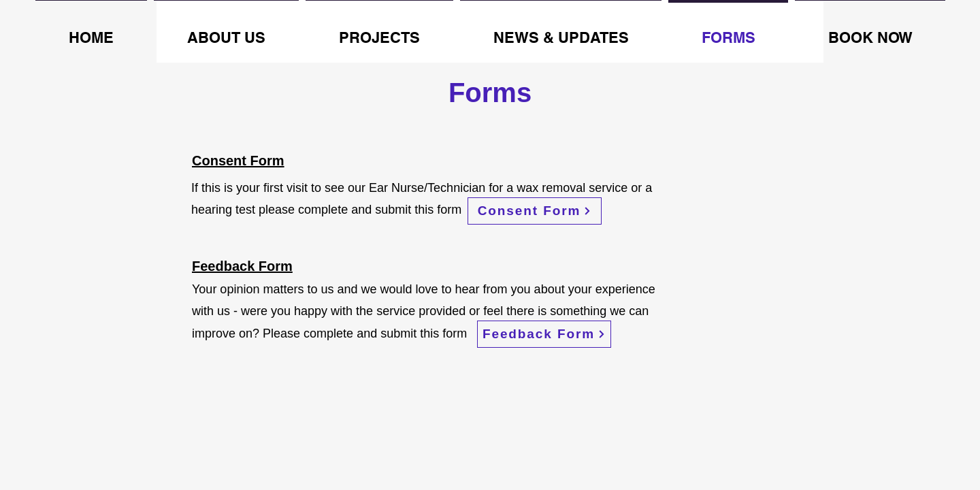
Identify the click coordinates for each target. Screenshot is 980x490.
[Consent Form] (535, 211)
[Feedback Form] (544, 334)
